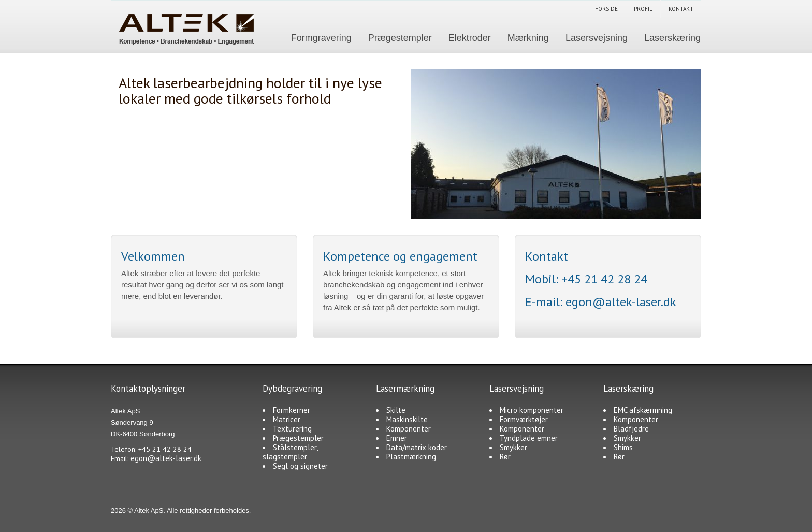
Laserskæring (672, 38)
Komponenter (409, 429)
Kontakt (681, 9)
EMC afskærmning (643, 410)
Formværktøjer (524, 419)
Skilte (396, 410)
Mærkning (528, 38)
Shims (623, 447)
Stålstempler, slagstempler (290, 452)
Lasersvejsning (597, 38)
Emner (397, 438)
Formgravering (321, 38)
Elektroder (470, 38)
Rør (505, 457)
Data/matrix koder (417, 447)
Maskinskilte (407, 419)
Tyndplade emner (529, 438)
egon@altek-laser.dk (621, 302)
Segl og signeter (300, 466)
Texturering (292, 429)
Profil (643, 9)
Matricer (287, 419)
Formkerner (292, 410)
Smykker (513, 447)
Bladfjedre (631, 429)
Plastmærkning (411, 457)
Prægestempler (400, 38)
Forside (606, 9)
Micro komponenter (532, 410)
